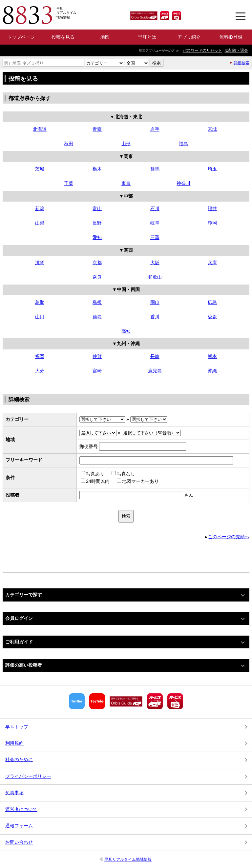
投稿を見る (63, 37)
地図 (105, 37)
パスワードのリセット (202, 50)
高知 (126, 331)
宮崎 (97, 371)
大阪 (155, 263)
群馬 (155, 169)
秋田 (69, 144)
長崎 (155, 356)
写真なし (123, 474)
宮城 (212, 129)
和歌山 (155, 277)
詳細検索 (241, 63)
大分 (40, 371)
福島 (183, 144)
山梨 (40, 223)
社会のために (19, 759)
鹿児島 (155, 371)
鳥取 (40, 302)
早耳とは (147, 37)
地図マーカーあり (138, 481)
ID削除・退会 (236, 50)
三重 (155, 237)
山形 (126, 144)
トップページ (21, 37)
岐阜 (155, 223)
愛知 (97, 237)
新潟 (40, 208)
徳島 (97, 317)
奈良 (97, 277)
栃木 (97, 169)
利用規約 (14, 743)
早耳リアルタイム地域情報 (128, 859)
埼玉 (212, 169)
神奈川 (183, 183)
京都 (97, 263)
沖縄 (212, 371)
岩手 (155, 129)
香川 (155, 317)
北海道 (40, 129)
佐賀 (97, 356)
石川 (155, 208)
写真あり (93, 474)
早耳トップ (17, 727)
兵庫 (212, 263)
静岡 (212, 223)
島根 (97, 302)
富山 (97, 208)
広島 (212, 302)
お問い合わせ (19, 842)
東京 (126, 183)
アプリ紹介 (189, 37)
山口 (40, 317)
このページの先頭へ (229, 537)
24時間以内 (95, 481)
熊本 (212, 356)
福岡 (40, 356)
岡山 (155, 302)
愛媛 (212, 317)
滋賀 (40, 263)
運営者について (21, 809)
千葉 (69, 183)
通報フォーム (19, 826)
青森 (97, 129)
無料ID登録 (231, 37)
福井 (212, 208)
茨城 (40, 169)
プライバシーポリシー (28, 776)
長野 (97, 223)
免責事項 (14, 793)
